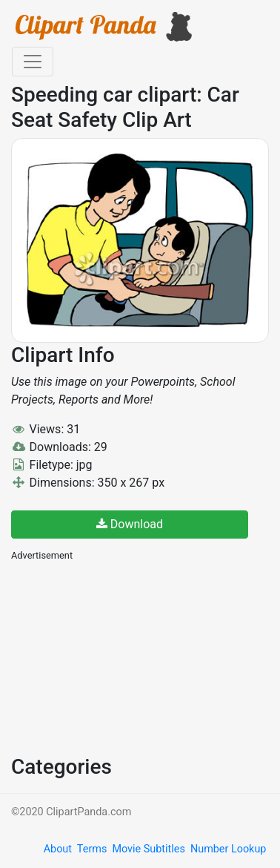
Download (130, 524)
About (58, 849)
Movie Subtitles (148, 849)
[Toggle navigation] (33, 62)
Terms (92, 849)
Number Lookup (228, 849)
